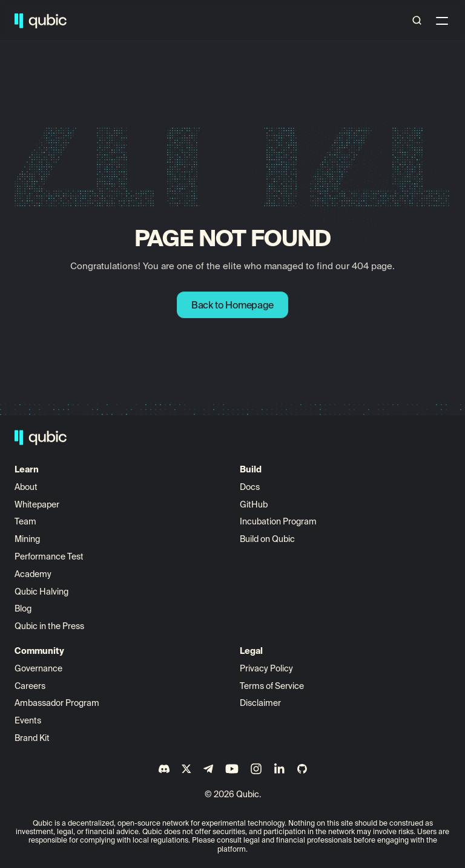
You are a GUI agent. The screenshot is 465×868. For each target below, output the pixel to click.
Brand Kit (32, 738)
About (27, 487)
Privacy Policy (266, 668)
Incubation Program (278, 521)
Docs (250, 487)
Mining (27, 539)
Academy (33, 574)
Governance (38, 668)
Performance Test (49, 556)
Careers (30, 686)
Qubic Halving (41, 592)
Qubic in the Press (49, 626)
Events (28, 720)
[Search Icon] (417, 21)
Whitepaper (38, 504)
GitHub (254, 504)
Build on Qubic (267, 539)
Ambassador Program (57, 703)
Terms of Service (272, 686)
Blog (23, 609)
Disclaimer (260, 703)
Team (26, 521)
